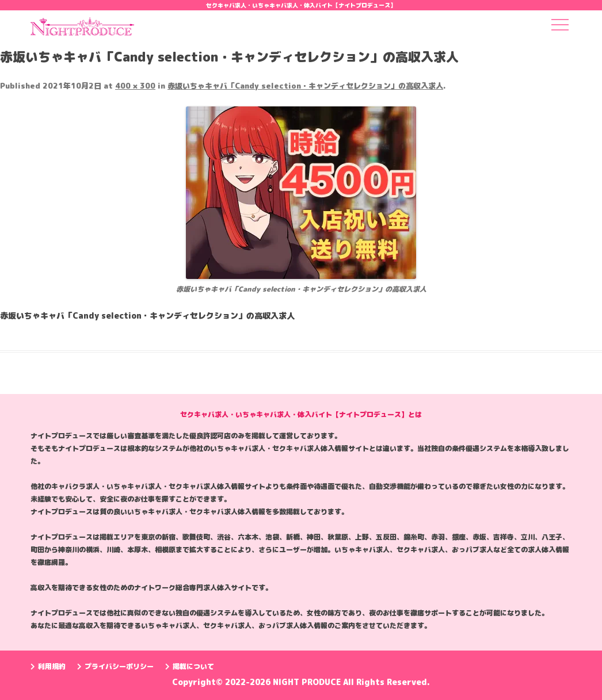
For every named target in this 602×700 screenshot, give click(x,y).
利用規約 (48, 666)
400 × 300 (135, 86)
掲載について (190, 666)
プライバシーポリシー (115, 666)
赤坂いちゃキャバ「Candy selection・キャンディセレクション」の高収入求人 (305, 86)
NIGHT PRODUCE (308, 682)
